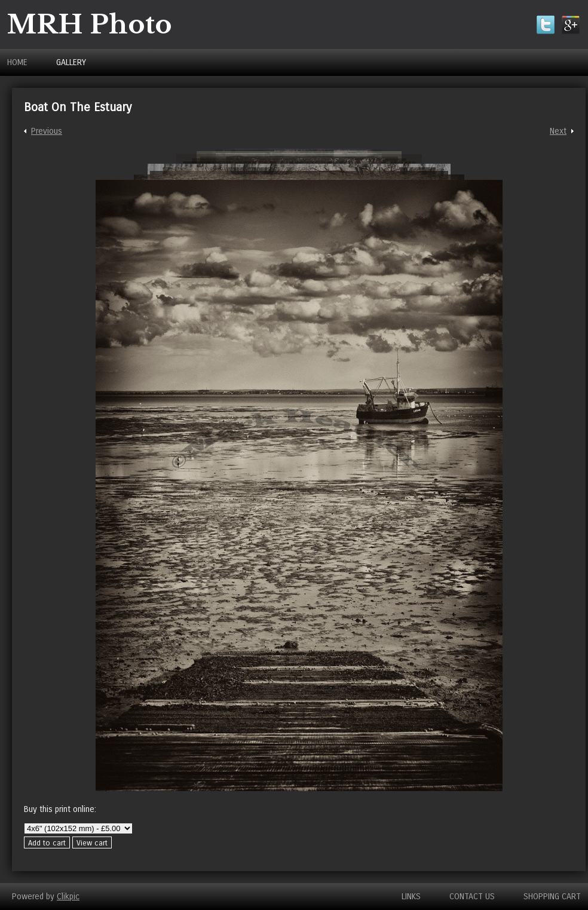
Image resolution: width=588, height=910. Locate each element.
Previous (47, 131)
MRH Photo (90, 24)
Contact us (472, 897)
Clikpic (68, 897)
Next (558, 131)
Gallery (71, 62)
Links (411, 897)
